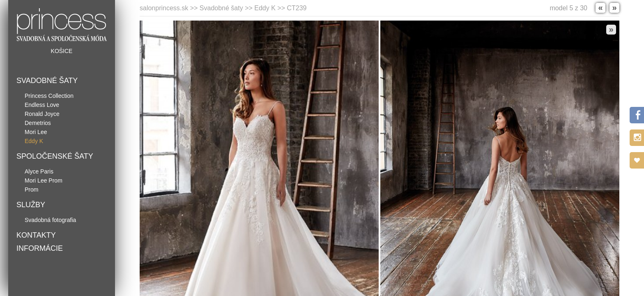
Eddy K (34, 141)
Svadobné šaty (47, 81)
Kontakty (36, 235)
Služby (31, 205)
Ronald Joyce (42, 114)
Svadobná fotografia (50, 220)
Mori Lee (36, 132)
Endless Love (42, 105)
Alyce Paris (39, 171)
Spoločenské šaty (55, 156)
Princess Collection (49, 96)
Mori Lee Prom (44, 180)
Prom (31, 190)
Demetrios (38, 123)
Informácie (40, 248)
